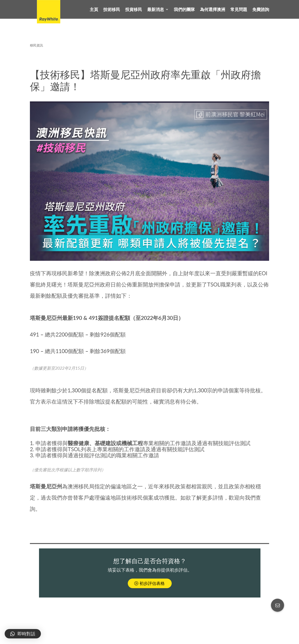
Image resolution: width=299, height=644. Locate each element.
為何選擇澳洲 (213, 10)
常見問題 (239, 10)
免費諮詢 (261, 10)
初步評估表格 (152, 583)
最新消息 (156, 10)
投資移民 (134, 10)
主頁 (94, 10)
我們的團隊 (184, 10)
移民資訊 (36, 45)
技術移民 (112, 10)
